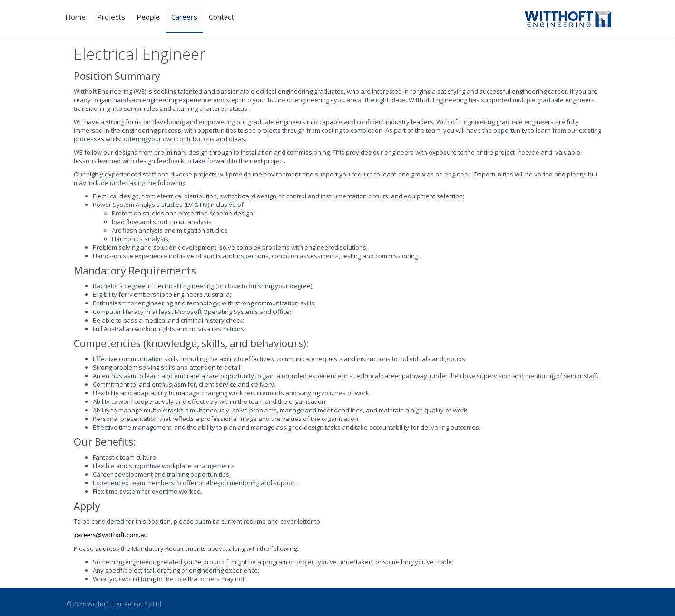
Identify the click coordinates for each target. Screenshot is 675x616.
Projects (111, 17)
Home (75, 17)
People (148, 17)
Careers (184, 17)
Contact (221, 17)
